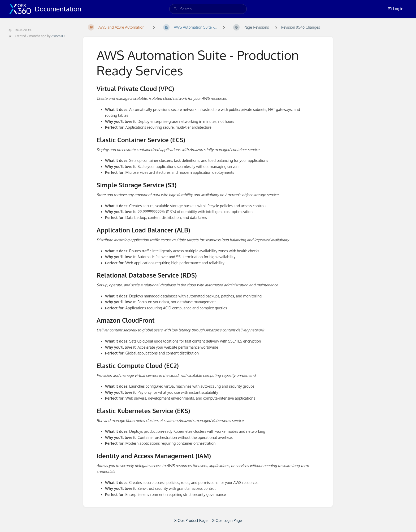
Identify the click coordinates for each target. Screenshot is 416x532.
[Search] (175, 9)
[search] (208, 9)
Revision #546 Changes (300, 27)
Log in (396, 9)
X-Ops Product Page (191, 520)
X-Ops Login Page (227, 520)
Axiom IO (58, 36)
